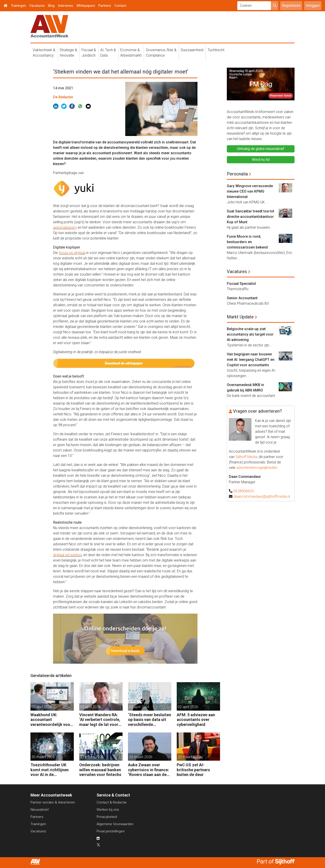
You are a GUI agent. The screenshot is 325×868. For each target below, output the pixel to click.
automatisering (65, 227)
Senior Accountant (242, 298)
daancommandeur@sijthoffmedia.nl (262, 496)
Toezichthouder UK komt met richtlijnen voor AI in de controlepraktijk (50, 770)
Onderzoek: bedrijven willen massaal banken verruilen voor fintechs (100, 770)
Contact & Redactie (112, 802)
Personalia (237, 174)
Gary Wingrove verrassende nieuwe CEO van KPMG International (250, 191)
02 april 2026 (139, 707)
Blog (51, 6)
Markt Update (240, 317)
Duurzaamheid (192, 50)
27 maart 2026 (92, 757)
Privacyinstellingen (111, 831)
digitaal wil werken (67, 555)
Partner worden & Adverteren (53, 802)
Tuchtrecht (216, 50)
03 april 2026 (42, 707)
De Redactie (63, 97)
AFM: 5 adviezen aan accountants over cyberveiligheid (196, 720)
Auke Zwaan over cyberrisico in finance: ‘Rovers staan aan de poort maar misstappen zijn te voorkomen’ (149, 770)
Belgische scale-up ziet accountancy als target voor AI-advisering (250, 334)
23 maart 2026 (141, 757)
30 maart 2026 (43, 757)
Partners (105, 6)
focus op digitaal (72, 253)
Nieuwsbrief (39, 810)
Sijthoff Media (246, 457)
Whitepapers (86, 6)
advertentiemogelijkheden (257, 468)
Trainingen (18, 6)
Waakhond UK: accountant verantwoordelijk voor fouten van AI (51, 720)
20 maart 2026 (189, 757)
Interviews (66, 6)
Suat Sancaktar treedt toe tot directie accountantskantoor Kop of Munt (251, 217)
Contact (120, 6)
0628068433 (244, 491)
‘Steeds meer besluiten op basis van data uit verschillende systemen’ (150, 720)
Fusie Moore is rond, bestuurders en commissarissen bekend (247, 242)
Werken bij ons (108, 810)
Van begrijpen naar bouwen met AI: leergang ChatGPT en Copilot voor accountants (251, 360)
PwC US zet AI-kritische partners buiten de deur (193, 770)
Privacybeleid (107, 817)
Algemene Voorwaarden (115, 824)
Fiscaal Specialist (241, 284)
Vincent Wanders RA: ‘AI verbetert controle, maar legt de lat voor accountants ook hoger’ (100, 720)
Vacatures (37, 6)
